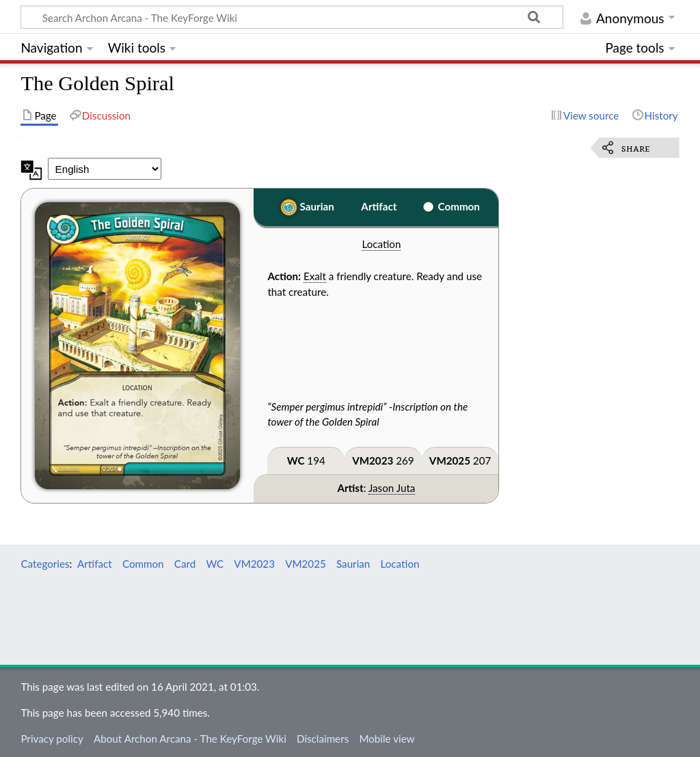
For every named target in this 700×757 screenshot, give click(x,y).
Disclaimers (323, 739)
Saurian (317, 206)
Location (381, 244)
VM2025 (450, 460)
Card (185, 564)
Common (459, 206)
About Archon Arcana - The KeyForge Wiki (190, 739)
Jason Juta (392, 488)
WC (296, 460)
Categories (45, 564)
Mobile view (387, 739)
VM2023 (373, 460)
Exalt (315, 276)
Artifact (379, 206)
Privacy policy (52, 739)
